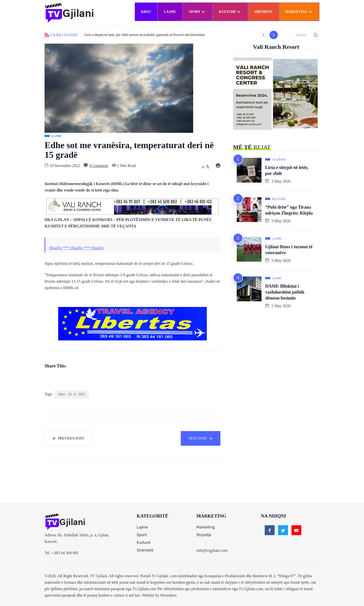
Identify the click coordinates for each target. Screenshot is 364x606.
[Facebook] (270, 530)
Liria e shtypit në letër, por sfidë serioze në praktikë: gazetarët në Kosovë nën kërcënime (145, 35)
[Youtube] (296, 530)
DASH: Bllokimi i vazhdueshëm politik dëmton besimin (285, 292)
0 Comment (99, 166)
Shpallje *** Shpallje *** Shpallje (76, 248)
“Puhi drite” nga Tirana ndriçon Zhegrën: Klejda (289, 210)
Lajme (170, 12)
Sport (197, 12)
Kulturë (230, 12)
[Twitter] (283, 530)
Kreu (146, 12)
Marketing (299, 12)
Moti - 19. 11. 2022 (72, 394)
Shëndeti (263, 12)
